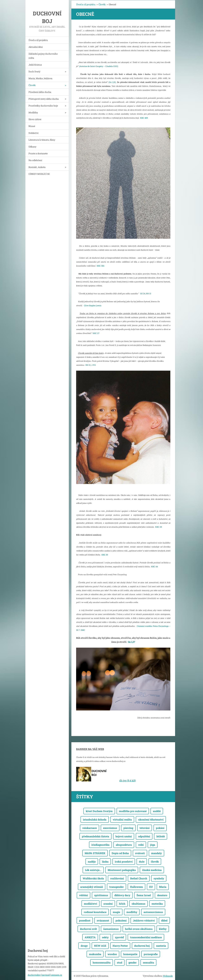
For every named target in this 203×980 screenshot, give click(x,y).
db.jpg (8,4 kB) (128, 780)
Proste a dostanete (38, 153)
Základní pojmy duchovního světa (43, 56)
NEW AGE (100, 946)
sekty (105, 937)
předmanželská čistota (95, 836)
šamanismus (111, 929)
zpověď (119, 937)
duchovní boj (142, 946)
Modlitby (33, 112)
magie (116, 912)
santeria (161, 946)
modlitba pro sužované (133, 811)
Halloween (136, 887)
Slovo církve (35, 119)
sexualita (148, 962)
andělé (157, 811)
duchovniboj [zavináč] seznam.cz (45, 975)
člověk (155, 862)
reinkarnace (90, 828)
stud (120, 962)
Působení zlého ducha (40, 92)
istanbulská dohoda (95, 819)
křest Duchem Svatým (99, 811)
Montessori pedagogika (122, 870)
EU (151, 887)
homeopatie (130, 954)
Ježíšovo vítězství (144, 920)
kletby (163, 929)
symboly (159, 878)
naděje (92, 862)
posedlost (85, 920)
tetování (145, 828)
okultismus (138, 904)
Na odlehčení (35, 160)
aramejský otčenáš (92, 887)
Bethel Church (139, 878)
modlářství (90, 904)
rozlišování (117, 878)
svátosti (140, 853)
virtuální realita (122, 819)
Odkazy (32, 147)
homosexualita (102, 962)
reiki (141, 845)
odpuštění (144, 836)
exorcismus (110, 828)
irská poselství (124, 862)
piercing (128, 828)
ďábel (164, 920)
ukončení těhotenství (151, 819)
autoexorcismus (153, 912)
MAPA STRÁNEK (95, 853)
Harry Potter (120, 946)
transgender (116, 887)
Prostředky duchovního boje (43, 106)
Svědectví (33, 133)
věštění (83, 895)
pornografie (151, 954)
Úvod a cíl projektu (38, 40)
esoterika (157, 904)
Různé (32, 126)
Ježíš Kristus (35, 65)
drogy (84, 946)
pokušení (121, 920)
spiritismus (101, 895)
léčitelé (161, 836)
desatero (162, 895)
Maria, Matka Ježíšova (40, 78)
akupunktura (124, 845)
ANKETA (90, 937)
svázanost (103, 920)
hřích (122, 904)
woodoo (112, 954)
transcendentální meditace (146, 937)
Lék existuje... (93, 870)
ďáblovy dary (122, 895)
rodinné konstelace (95, 912)
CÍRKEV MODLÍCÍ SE (39, 174)
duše (142, 862)
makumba (95, 954)
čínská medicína (152, 870)
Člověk (32, 85)
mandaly (156, 853)
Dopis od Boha (120, 853)
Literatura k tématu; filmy (42, 140)
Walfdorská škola (93, 878)
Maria (163, 887)
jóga (153, 845)
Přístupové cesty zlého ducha (44, 99)
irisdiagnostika (100, 845)
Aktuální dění (36, 47)
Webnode (168, 976)
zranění (108, 904)
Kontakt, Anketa (37, 167)
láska (105, 862)
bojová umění (124, 836)
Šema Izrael (144, 895)
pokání (160, 828)
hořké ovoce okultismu (139, 929)
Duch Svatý (34, 72)
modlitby (132, 912)
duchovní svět (88, 929)
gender (133, 962)
